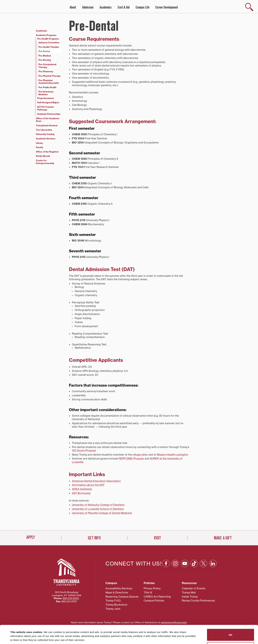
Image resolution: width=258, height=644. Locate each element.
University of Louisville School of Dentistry (98, 509)
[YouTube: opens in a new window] (185, 549)
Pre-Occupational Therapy (47, 66)
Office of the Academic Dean (48, 120)
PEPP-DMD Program (131, 458)
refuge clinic (140, 455)
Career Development (167, 7)
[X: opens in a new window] (203, 549)
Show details (16, 638)
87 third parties (36, 629)
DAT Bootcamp (81, 493)
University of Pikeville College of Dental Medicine (102, 513)
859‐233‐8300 (71, 584)
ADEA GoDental (82, 489)
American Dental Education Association (96, 481)
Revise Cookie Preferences (198, 586)
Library (39, 143)
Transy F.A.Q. (113, 586)
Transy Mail (189, 578)
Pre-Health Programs (48, 39)
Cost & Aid (124, 7)
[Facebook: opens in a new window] (166, 549)
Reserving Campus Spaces (122, 582)
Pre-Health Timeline (49, 47)
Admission (88, 7)
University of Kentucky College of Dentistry (98, 505)
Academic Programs (46, 35)
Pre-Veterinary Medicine (46, 93)
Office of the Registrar (47, 152)
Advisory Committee (49, 43)
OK (231, 616)
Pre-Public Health (47, 87)
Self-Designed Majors (48, 102)
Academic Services (46, 139)
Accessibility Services (119, 574)
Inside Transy (190, 582)
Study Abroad (43, 156)
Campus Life (142, 7)
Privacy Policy (152, 574)
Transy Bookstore (116, 590)
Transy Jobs (113, 594)
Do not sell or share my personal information (231, 630)
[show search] (249, 7)
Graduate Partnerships (49, 114)
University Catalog (45, 134)
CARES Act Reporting (157, 582)
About (73, 7)
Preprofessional (45, 98)
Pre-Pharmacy (46, 71)
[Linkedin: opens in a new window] (213, 549)
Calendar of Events (194, 574)
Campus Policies (154, 586)
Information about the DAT (88, 485)
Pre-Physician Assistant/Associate (49, 82)
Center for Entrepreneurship (45, 162)
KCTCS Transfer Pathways (46, 108)
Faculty (39, 147)
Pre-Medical (45, 56)
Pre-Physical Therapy (49, 76)
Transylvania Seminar (47, 125)
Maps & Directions (117, 578)
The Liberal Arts (44, 130)
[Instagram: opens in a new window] (175, 549)
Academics (106, 7)
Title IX (148, 578)
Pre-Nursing (45, 60)
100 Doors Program (84, 450)
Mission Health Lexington (172, 455)
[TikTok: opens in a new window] (194, 549)
